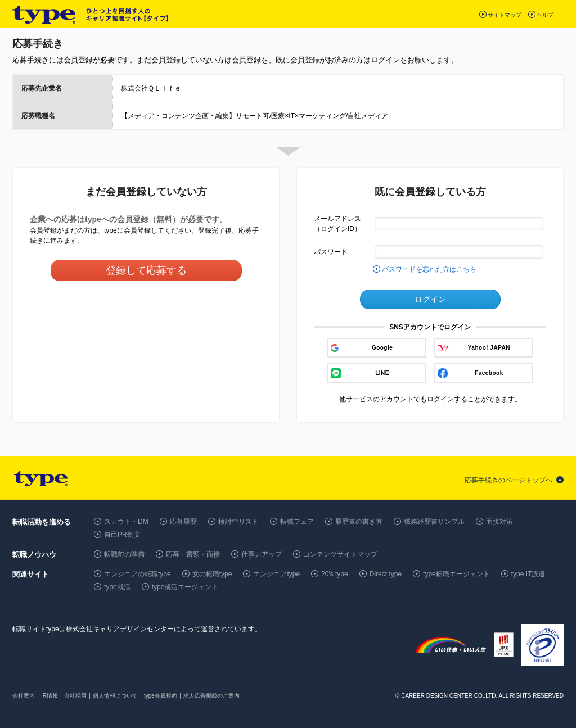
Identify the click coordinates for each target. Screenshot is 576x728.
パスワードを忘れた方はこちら (429, 269)
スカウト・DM (126, 522)
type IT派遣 (528, 574)
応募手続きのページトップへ (508, 480)
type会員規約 (161, 696)
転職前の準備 (124, 554)
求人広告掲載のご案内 (211, 696)
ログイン (430, 299)
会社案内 (24, 696)
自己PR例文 (122, 535)
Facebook (489, 373)
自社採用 (75, 696)
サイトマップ (505, 15)
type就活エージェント (185, 587)
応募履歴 (183, 522)
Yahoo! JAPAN (489, 348)
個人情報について (115, 696)
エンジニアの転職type (138, 574)
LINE (382, 373)
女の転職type (212, 574)
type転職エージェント (456, 574)
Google (382, 348)
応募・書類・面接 (193, 554)
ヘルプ (545, 15)
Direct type (386, 574)
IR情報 (49, 696)
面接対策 (499, 522)
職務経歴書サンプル (434, 522)
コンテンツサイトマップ (340, 554)
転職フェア (297, 522)
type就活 (117, 587)
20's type (335, 574)
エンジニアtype (276, 574)
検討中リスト (238, 522)
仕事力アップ (262, 554)
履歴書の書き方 (359, 522)
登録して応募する (146, 270)
